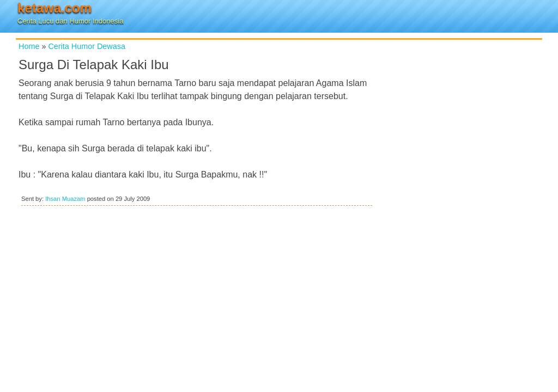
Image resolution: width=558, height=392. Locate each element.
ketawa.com (54, 8)
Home (29, 46)
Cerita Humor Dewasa (87, 46)
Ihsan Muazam (65, 199)
